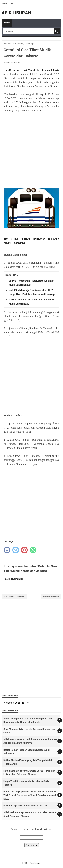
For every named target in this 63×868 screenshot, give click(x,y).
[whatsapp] (33, 550)
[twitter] (16, 550)
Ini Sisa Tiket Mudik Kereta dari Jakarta (32, 241)
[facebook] (7, 550)
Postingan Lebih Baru (14, 596)
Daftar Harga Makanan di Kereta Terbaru (25, 806)
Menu (7, 23)
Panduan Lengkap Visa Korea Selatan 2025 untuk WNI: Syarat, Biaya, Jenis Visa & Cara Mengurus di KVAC (30, 795)
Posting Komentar (12, 63)
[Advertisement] (32, 152)
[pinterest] (24, 550)
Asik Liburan (16, 13)
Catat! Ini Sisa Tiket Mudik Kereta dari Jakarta (32, 70)
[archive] (16, 703)
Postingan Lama (51, 596)
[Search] (28, 31)
